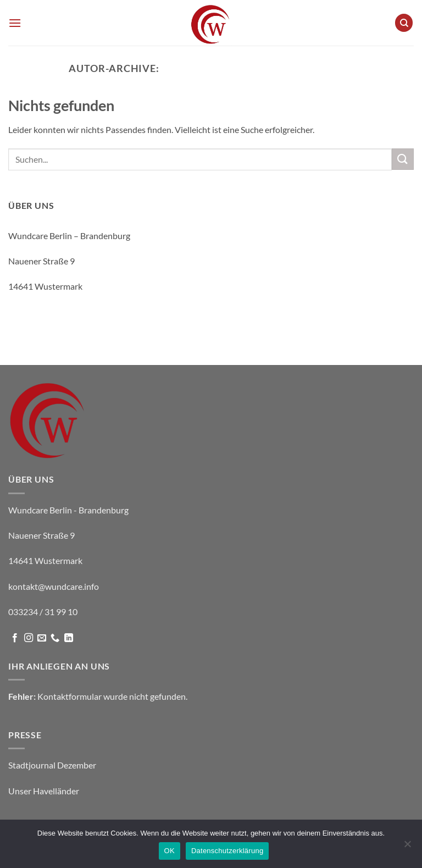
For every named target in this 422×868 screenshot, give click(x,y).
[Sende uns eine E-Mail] (42, 638)
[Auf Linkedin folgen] (69, 638)
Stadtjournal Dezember (52, 765)
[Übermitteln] (403, 159)
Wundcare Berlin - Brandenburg (257, 68)
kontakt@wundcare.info (54, 312)
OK (170, 851)
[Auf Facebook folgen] (15, 638)
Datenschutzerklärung (227, 851)
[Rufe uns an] (55, 638)
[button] (15, 23)
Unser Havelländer (44, 791)
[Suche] (404, 23)
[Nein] (407, 847)
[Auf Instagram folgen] (29, 638)
